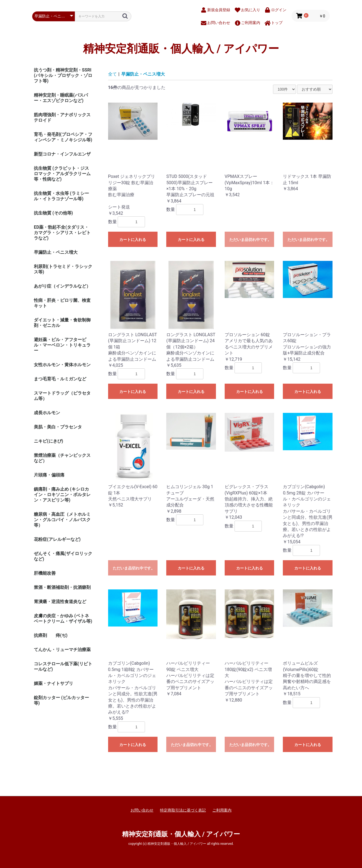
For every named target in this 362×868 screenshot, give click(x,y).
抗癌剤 (40, 635)
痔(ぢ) (62, 635)
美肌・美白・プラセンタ (58, 427)
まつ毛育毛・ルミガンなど (60, 379)
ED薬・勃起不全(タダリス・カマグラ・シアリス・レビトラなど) (62, 233)
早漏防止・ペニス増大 (56, 252)
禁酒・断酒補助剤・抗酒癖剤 (62, 587)
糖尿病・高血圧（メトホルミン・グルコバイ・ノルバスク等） (62, 520)
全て (112, 74)
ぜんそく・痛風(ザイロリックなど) (63, 556)
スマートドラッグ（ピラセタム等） (62, 396)
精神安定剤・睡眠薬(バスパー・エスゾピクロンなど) (61, 98)
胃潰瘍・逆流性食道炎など (60, 602)
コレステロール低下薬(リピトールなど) (63, 666)
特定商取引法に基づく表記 (183, 810)
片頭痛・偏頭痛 (49, 475)
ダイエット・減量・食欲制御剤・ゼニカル (62, 323)
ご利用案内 (222, 810)
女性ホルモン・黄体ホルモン (62, 365)
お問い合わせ (142, 810)
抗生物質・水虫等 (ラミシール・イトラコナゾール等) (61, 196)
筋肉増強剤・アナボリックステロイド (62, 117)
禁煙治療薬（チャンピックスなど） (62, 458)
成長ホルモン (47, 413)
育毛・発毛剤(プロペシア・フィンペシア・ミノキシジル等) (63, 137)
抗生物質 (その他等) (53, 213)
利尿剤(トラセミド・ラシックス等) (63, 269)
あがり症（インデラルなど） (62, 286)
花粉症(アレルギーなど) (57, 539)
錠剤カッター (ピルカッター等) (61, 700)
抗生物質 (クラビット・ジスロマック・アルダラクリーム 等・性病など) (62, 174)
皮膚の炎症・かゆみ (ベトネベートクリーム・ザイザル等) (63, 618)
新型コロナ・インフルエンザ (62, 154)
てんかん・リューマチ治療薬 (62, 650)
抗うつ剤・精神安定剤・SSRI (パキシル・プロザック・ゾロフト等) (63, 75)
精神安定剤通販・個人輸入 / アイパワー (181, 49)
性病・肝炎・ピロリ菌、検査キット (62, 303)
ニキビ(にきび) (48, 441)
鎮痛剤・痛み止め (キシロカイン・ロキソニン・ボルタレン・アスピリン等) (62, 495)
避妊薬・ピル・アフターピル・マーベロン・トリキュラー (62, 345)
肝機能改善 (45, 573)
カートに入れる (133, 240)
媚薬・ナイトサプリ (54, 683)
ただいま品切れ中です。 (250, 240)
